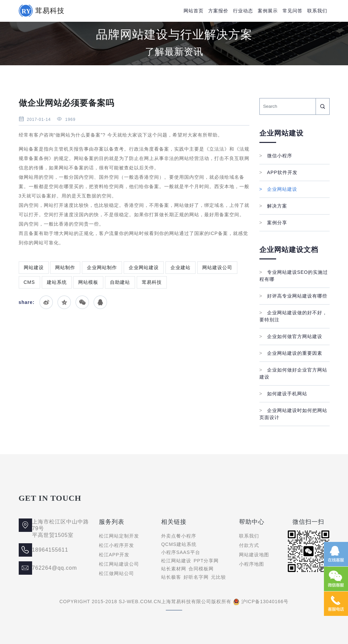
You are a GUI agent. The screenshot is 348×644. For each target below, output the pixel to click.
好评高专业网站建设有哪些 (293, 296)
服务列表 (112, 522)
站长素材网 (174, 569)
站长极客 (171, 577)
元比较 (218, 577)
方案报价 (218, 11)
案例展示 (268, 11)
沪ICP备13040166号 (265, 601)
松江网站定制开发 (119, 536)
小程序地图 (252, 564)
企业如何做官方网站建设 (291, 336)
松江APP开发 (114, 555)
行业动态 (243, 11)
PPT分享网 (206, 561)
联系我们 (317, 11)
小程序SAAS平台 (181, 552)
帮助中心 (252, 522)
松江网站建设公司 (119, 564)
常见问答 (293, 11)
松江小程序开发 (117, 545)
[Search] (287, 106)
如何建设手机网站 (283, 394)
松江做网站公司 (117, 573)
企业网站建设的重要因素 (291, 353)
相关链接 (174, 522)
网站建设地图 (254, 555)
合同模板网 (201, 569)
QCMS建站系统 (179, 544)
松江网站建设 (176, 561)
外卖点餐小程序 (179, 536)
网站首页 (194, 11)
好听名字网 (196, 577)
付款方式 (249, 545)
